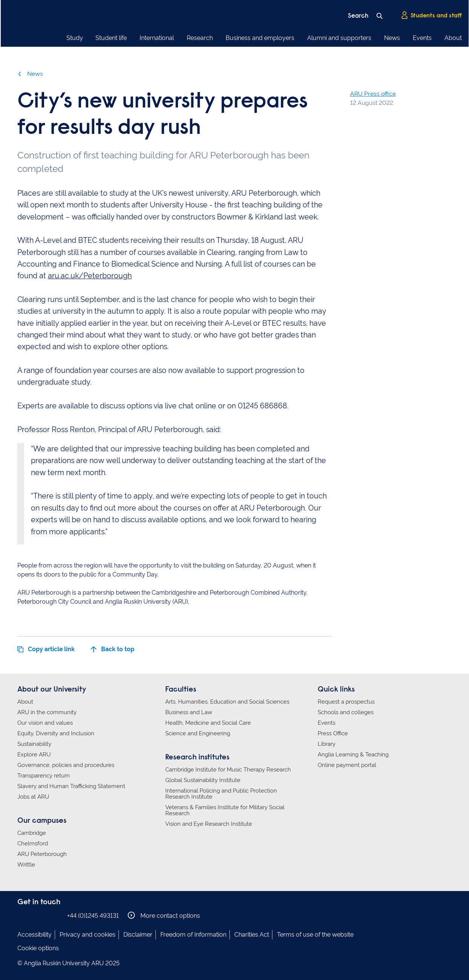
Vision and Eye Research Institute (209, 824)
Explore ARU (34, 755)
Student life (111, 38)
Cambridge (32, 833)
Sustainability (34, 744)
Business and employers (260, 38)
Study (75, 38)
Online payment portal (347, 765)
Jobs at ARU (33, 797)
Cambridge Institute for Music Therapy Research (228, 770)
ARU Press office (373, 94)
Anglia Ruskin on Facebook (22, 915)
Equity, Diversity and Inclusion (56, 733)
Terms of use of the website (315, 935)
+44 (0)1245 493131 (93, 916)
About (453, 38)
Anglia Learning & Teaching (353, 755)
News (392, 38)
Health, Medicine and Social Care (208, 723)
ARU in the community (47, 712)
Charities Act (252, 935)
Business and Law (189, 712)
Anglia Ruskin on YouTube (56, 915)
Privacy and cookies (88, 935)
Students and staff (431, 15)
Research (200, 38)
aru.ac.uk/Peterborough (90, 276)
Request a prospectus (346, 702)
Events (422, 38)
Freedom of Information (193, 935)
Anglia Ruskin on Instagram (34, 915)
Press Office (333, 733)
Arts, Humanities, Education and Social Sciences (227, 702)
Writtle (26, 865)
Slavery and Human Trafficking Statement (71, 786)
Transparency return (44, 776)
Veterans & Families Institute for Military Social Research (225, 810)
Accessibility (35, 935)
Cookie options (38, 948)
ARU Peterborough (42, 854)
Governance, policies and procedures (66, 765)
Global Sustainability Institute (203, 780)
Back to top (112, 649)
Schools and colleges (346, 712)
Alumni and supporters (339, 38)
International (157, 38)
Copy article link (46, 649)
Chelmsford (33, 844)
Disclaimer (138, 935)
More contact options (164, 915)
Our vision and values (45, 723)
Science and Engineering (198, 733)
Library (327, 744)
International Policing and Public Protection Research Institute (221, 794)
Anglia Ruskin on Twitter (45, 915)
